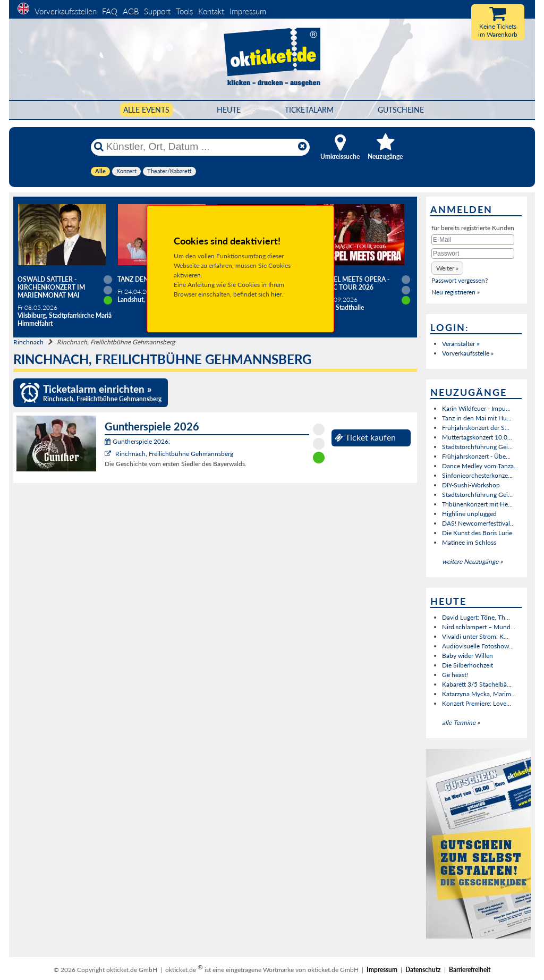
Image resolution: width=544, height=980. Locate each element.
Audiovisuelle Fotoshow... (478, 646)
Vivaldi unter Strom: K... (475, 636)
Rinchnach (28, 342)
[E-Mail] (473, 240)
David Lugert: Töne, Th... (476, 617)
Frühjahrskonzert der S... (476, 428)
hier (276, 294)
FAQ (110, 11)
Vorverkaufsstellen (66, 11)
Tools (184, 11)
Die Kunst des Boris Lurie (477, 533)
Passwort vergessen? (460, 280)
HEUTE (229, 110)
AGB (131, 11)
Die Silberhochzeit (467, 665)
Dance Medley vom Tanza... (480, 466)
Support (157, 11)
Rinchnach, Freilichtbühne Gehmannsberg (174, 454)
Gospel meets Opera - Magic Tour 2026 (353, 283)
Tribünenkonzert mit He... (477, 504)
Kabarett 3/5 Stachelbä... (477, 684)
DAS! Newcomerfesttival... (478, 523)
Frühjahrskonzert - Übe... (476, 456)
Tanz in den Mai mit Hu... (477, 418)
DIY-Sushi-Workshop (471, 485)
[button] (447, 268)
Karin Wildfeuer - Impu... (476, 408)
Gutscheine (401, 110)
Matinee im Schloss (469, 542)
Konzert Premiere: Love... (477, 703)
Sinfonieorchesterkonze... (477, 475)
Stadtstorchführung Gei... (477, 447)
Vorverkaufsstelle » (468, 353)
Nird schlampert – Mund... (479, 627)
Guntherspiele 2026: (137, 441)
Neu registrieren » (456, 292)
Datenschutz (423, 970)
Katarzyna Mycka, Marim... (479, 694)
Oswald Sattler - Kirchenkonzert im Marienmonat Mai (51, 287)
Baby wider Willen (467, 656)
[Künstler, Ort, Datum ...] (200, 147)
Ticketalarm (309, 110)
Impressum (248, 11)
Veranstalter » (461, 344)
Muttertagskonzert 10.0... (477, 437)
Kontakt (211, 11)
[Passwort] (473, 254)
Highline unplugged (469, 514)
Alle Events (146, 110)
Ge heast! (455, 675)
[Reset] (302, 147)
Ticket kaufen (365, 437)
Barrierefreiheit (470, 970)
